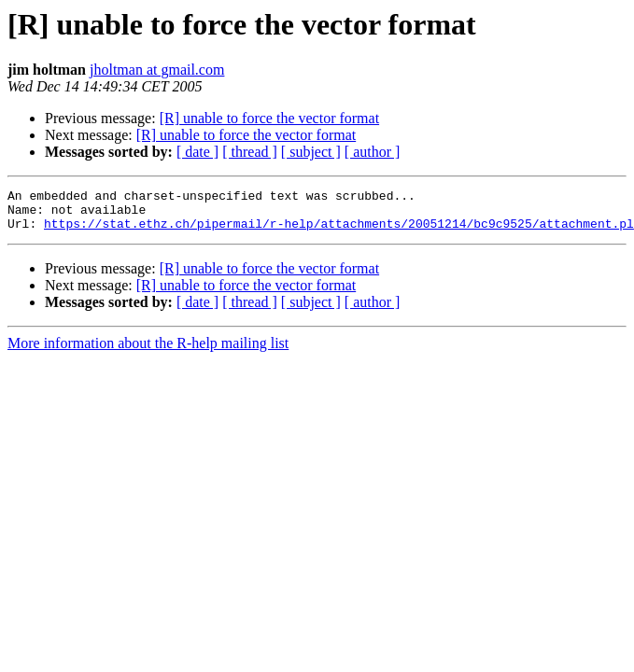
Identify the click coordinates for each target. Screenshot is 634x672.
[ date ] (197, 152)
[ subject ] (311, 152)
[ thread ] (250, 152)
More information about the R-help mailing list (148, 351)
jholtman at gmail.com (157, 70)
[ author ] (373, 152)
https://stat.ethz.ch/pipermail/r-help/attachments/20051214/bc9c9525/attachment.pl (339, 231)
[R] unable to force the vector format (269, 118)
